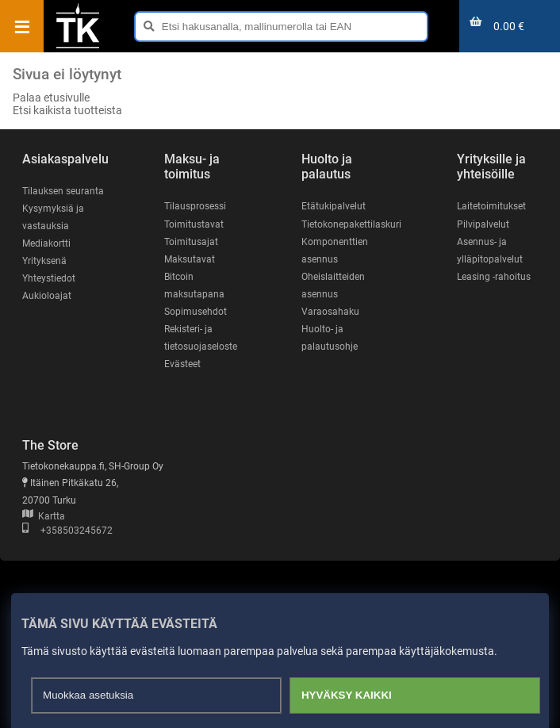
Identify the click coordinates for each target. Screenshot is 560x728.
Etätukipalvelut (334, 206)
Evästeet (182, 364)
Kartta (44, 516)
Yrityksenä (44, 261)
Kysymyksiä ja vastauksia (53, 217)
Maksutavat (190, 259)
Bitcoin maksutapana (194, 285)
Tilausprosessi (195, 206)
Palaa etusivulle (51, 98)
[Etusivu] (78, 47)
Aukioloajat (47, 296)
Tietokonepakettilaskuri (351, 224)
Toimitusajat (191, 242)
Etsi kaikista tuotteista (67, 110)
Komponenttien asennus (335, 251)
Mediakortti (46, 243)
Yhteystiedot (49, 278)
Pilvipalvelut (483, 224)
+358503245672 (67, 531)
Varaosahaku (330, 312)
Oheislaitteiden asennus (333, 285)
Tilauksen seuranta (63, 191)
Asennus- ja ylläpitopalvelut (490, 251)
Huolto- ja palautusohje (330, 338)
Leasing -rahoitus (494, 277)
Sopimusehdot (196, 312)
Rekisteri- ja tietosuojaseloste (201, 338)
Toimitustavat (194, 224)
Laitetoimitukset (491, 206)
